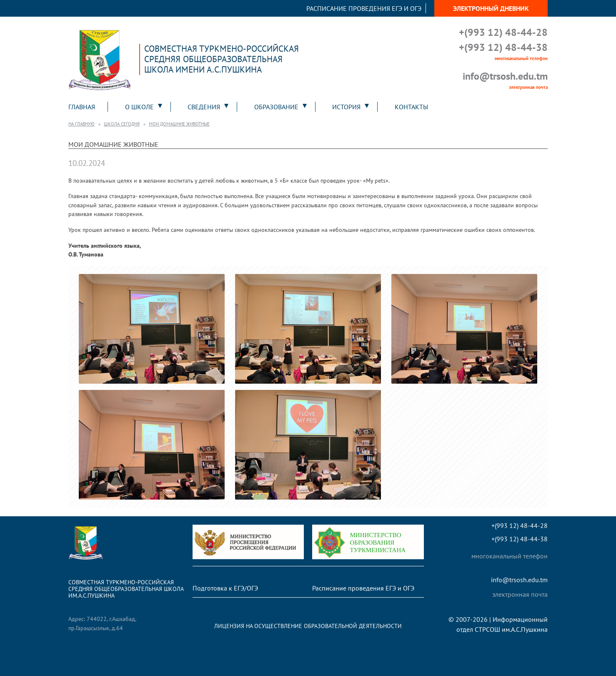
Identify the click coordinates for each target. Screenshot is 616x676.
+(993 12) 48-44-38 (503, 47)
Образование (276, 107)
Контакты (411, 107)
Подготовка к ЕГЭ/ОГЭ (225, 588)
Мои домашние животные (179, 124)
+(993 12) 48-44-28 (503, 32)
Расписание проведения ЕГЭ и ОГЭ (364, 8)
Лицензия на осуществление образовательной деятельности (308, 626)
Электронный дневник (491, 8)
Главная (82, 107)
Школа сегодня (122, 124)
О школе (139, 107)
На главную (81, 124)
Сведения (204, 107)
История (346, 107)
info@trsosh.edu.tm (505, 76)
